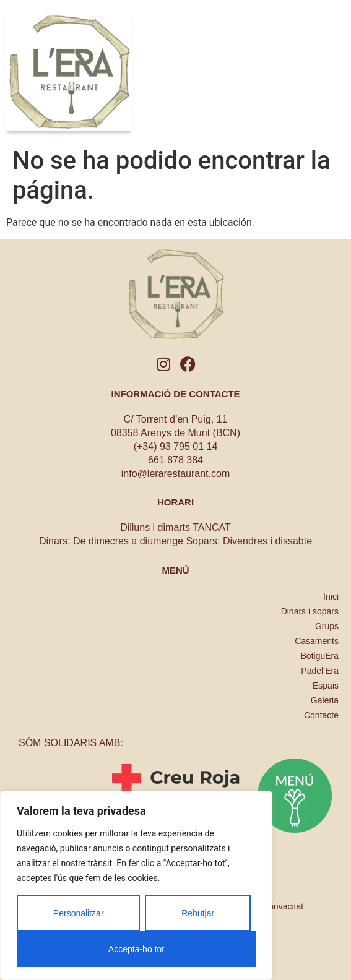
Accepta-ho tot (136, 949)
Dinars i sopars (310, 611)
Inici (331, 596)
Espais (326, 686)
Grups (327, 626)
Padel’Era (320, 671)
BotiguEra (320, 656)
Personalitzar (79, 913)
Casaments (317, 641)
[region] (136, 885)
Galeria (325, 700)
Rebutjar (198, 913)
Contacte (321, 715)
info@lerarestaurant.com (175, 474)
